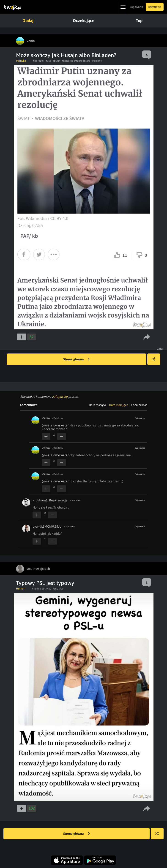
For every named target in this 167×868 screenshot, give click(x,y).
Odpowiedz (140, 418)
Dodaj (28, 21)
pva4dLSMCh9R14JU (47, 526)
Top (139, 21)
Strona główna (77, 359)
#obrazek (39, 61)
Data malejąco (119, 405)
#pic (55, 589)
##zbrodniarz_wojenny (88, 61)
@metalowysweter (55, 425)
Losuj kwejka (155, 361)
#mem (35, 589)
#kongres (67, 61)
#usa (48, 61)
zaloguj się (60, 397)
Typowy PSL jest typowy (45, 583)
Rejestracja (155, 7)
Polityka (21, 61)
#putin (57, 61)
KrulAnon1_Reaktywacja (50, 500)
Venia (46, 418)
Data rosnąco (97, 405)
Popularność (139, 405)
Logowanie (137, 7)
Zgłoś (160, 349)
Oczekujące (84, 21)
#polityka (46, 589)
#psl (62, 589)
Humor (20, 589)
